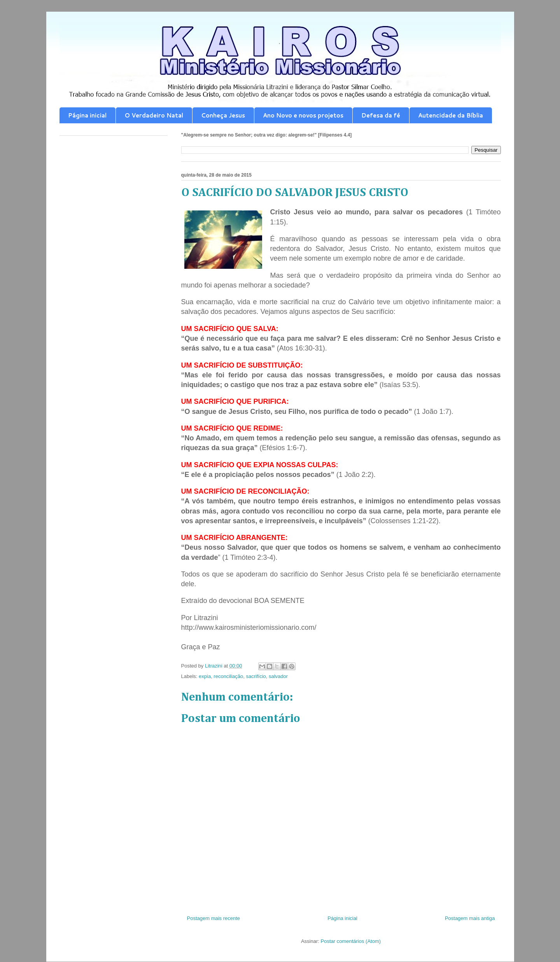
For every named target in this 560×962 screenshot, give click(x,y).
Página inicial (87, 115)
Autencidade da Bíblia (451, 115)
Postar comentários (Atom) (351, 941)
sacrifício (256, 676)
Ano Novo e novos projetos (303, 115)
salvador (278, 676)
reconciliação (228, 676)
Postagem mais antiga (470, 918)
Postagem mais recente (214, 918)
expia (205, 676)
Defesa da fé (381, 115)
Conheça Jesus (223, 115)
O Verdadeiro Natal (154, 115)
